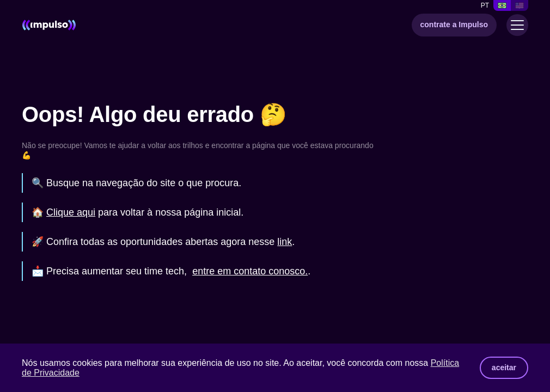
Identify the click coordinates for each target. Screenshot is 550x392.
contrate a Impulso (454, 24)
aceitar (504, 367)
